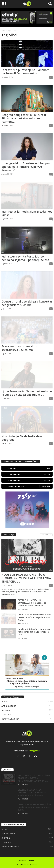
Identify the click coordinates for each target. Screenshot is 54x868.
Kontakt (32, 860)
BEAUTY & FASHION (10, 719)
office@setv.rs (34, 751)
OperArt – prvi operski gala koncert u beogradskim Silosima (27, 303)
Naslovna (22, 860)
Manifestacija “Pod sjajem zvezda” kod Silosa (27, 213)
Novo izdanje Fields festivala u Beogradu (22, 438)
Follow (47, 474)
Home (3, 31)
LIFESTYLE (6, 715)
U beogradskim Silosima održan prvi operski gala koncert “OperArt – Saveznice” (26, 167)
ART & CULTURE (9, 706)
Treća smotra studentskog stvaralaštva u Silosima (19, 348)
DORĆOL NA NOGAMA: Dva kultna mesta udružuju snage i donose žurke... (35, 617)
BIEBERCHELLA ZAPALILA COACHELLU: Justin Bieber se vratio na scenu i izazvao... (32, 603)
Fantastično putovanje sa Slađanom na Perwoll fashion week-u (25, 72)
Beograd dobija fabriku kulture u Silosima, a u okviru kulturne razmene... (24, 118)
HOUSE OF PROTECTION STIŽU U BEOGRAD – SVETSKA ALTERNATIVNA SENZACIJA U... (26, 578)
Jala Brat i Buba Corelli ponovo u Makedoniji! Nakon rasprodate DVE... (34, 632)
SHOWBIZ (6, 710)
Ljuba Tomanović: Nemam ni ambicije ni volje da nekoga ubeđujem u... (27, 393)
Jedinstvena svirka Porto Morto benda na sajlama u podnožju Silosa (25, 258)
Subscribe (46, 486)
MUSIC (4, 702)
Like (49, 468)
